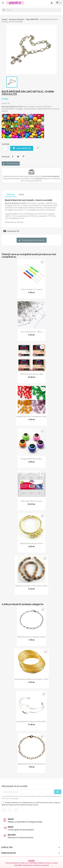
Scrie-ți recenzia (11, 164)
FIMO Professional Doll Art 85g (31, 374)
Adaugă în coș (22, 148)
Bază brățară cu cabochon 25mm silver (31, 721)
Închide (32, 861)
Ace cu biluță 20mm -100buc (32, 332)
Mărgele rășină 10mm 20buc (31, 459)
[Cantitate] (4, 148)
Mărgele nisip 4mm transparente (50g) (32, 416)
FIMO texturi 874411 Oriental (31, 501)
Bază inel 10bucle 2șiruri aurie (32, 543)
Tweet (18, 157)
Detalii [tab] (21, 194)
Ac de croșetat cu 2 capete (31, 289)
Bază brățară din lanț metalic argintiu (31, 637)
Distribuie (13, 157)
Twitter (10, 810)
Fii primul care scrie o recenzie (32, 240)
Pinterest (23, 157)
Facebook (4, 810)
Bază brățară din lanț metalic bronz (32, 764)
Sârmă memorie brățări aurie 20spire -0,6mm (31, 679)
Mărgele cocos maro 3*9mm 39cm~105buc (32, 586)
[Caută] (31, 10)
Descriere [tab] (11, 194)
